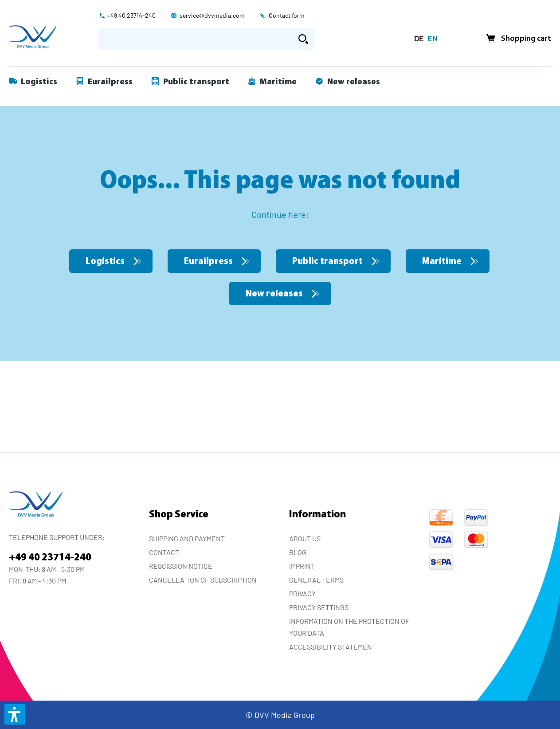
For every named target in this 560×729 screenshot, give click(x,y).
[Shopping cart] (516, 39)
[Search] (303, 39)
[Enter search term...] (195, 39)
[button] (15, 714)
